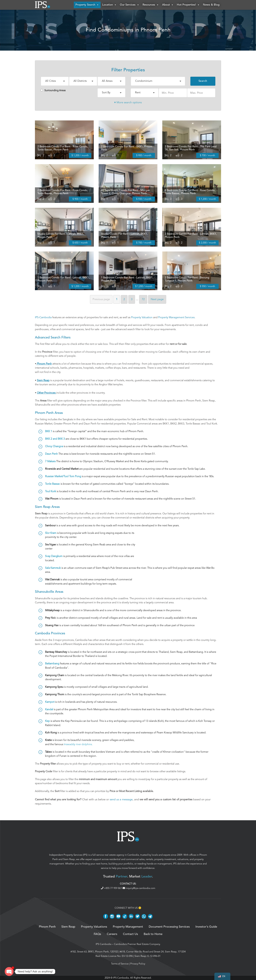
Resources (151, 5)
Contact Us (130, 934)
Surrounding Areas (53, 90)
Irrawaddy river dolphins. (78, 744)
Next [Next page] (157, 299)
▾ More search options (128, 102)
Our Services (130, 5)
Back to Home (153, 934)
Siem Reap (69, 859)
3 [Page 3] (132, 299)
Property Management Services (176, 317)
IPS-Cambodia (43, 317)
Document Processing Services (169, 927)
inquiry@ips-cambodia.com (139, 888)
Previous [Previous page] (101, 299)
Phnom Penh (47, 927)
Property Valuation (142, 317)
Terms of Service (120, 964)
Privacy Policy (138, 964)
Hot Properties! (188, 5)
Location (109, 5)
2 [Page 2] (124, 299)
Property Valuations (94, 927)
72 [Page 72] (143, 299)
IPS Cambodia (104, 944)
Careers (112, 934)
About (168, 5)
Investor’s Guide (206, 927)
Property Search (87, 5)
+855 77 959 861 (112, 888)
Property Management (128, 927)
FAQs (97, 934)
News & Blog (211, 5)
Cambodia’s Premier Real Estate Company (137, 944)
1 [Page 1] (117, 299)
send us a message (121, 799)
